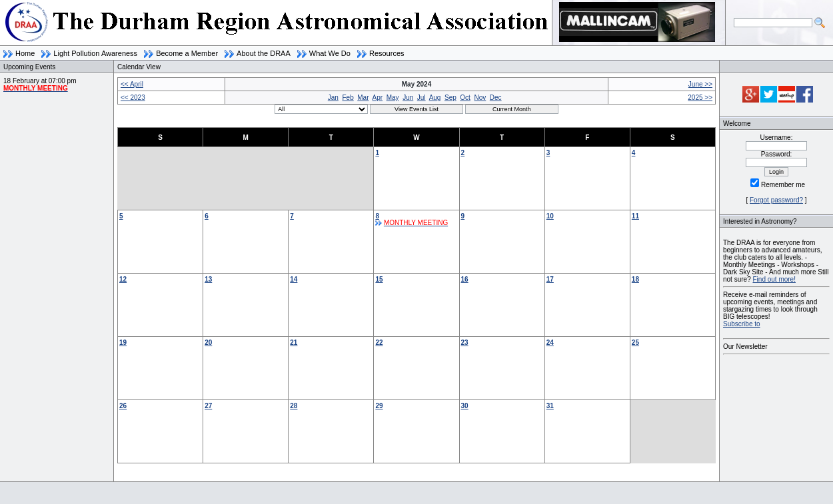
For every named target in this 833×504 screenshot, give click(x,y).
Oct (465, 98)
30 (465, 406)
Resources (387, 53)
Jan (333, 98)
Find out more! (774, 279)
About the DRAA (264, 53)
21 (294, 343)
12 (123, 279)
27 (208, 406)
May (393, 98)
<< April (132, 84)
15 (379, 279)
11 (635, 216)
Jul (421, 98)
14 (294, 279)
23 (465, 343)
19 (123, 343)
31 (550, 406)
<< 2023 (133, 98)
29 (379, 406)
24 (550, 343)
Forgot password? (776, 200)
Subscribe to (742, 324)
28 (294, 406)
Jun (408, 98)
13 (208, 279)
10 (550, 216)
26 (123, 406)
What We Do (330, 53)
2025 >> (700, 98)
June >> (700, 84)
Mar (363, 98)
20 (208, 343)
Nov (480, 98)
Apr (378, 98)
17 (550, 279)
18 (635, 279)
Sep (450, 98)
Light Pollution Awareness (95, 53)
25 (635, 343)
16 (465, 279)
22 (379, 343)
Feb (348, 98)
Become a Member (187, 53)
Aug (435, 98)
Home (25, 53)
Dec (496, 98)
